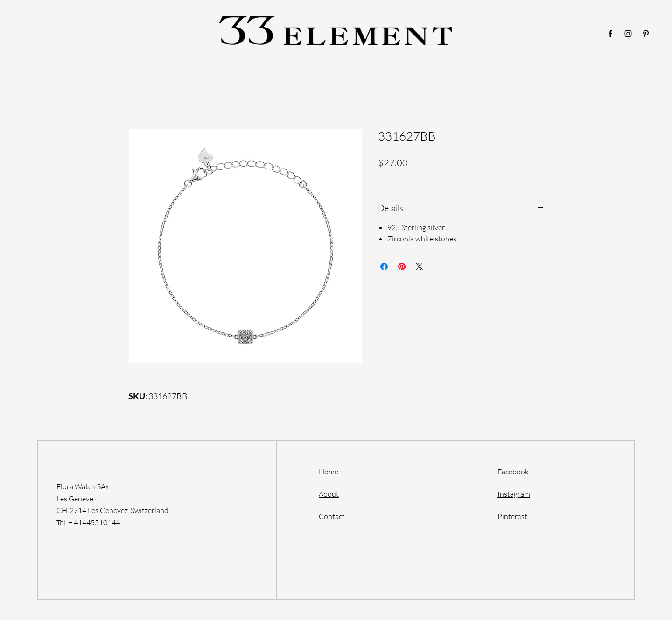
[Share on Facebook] (384, 267)
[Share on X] (420, 267)
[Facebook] (610, 34)
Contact (332, 516)
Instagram (514, 494)
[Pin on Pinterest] (402, 267)
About (329, 494)
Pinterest (512, 516)
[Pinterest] (646, 34)
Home (329, 472)
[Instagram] (628, 34)
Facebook (513, 472)
